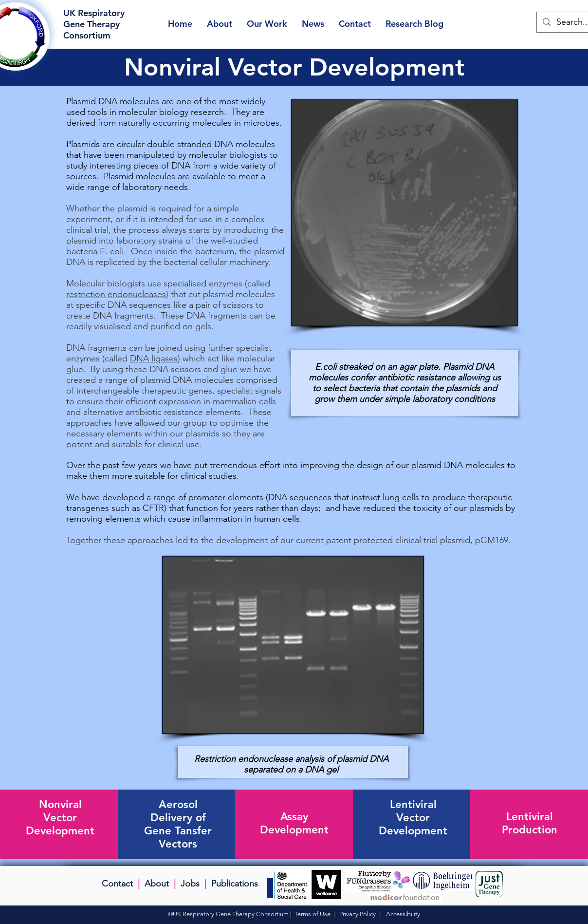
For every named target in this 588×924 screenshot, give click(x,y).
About (157, 884)
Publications (235, 884)
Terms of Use (312, 914)
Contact (117, 884)
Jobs (190, 884)
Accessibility (403, 914)
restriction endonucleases (116, 294)
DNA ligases (154, 358)
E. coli (112, 251)
